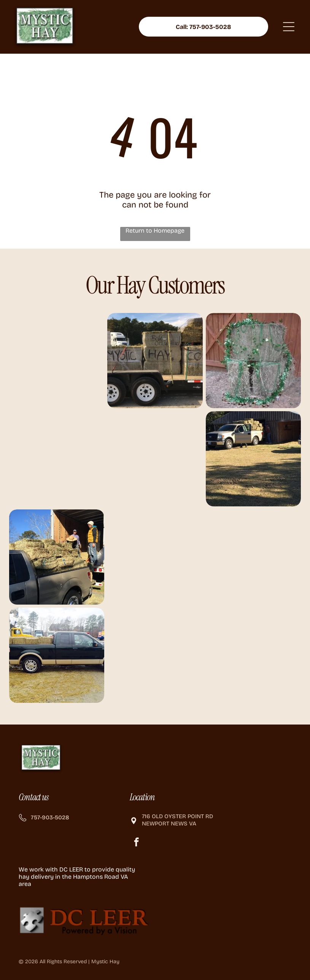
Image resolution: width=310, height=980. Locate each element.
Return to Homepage (155, 231)
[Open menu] (289, 27)
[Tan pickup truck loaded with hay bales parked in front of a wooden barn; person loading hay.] (253, 459)
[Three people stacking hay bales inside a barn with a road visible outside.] (57, 459)
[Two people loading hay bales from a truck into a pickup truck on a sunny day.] (57, 557)
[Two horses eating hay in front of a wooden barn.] (253, 557)
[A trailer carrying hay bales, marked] (155, 361)
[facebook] (136, 843)
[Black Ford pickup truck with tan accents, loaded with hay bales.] (57, 656)
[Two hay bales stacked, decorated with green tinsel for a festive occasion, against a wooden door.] (253, 361)
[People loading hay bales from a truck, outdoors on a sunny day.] (57, 361)
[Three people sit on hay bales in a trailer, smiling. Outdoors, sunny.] (155, 459)
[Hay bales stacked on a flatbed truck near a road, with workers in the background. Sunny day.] (155, 557)
